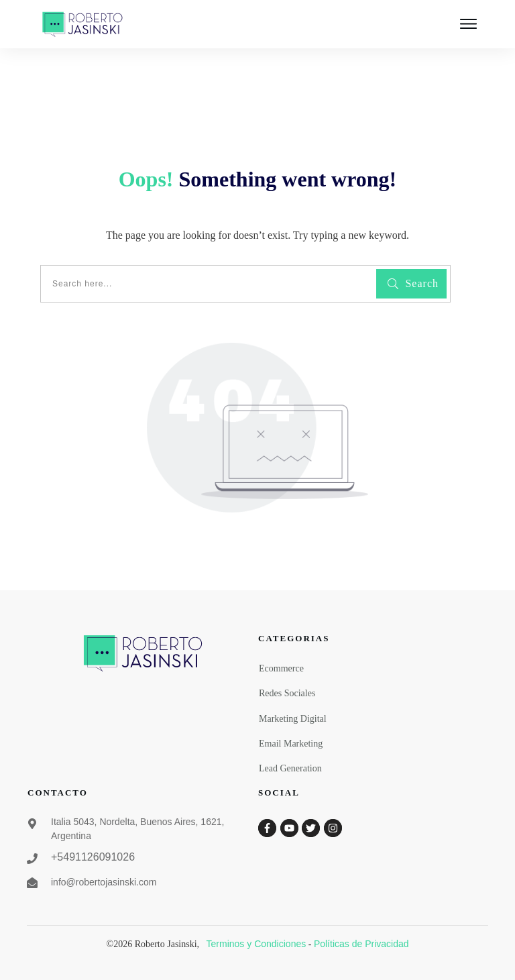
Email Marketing (291, 744)
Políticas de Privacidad (361, 944)
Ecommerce (281, 668)
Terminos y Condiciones (256, 944)
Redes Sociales (287, 693)
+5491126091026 (93, 857)
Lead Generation (290, 768)
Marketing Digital (293, 719)
